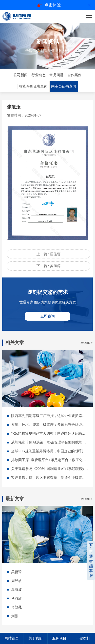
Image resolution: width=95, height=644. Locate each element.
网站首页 (12, 638)
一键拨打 (83, 638)
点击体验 (49, 5)
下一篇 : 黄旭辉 (49, 266)
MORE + (86, 343)
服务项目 (59, 638)
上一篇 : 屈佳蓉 (49, 254)
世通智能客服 (91, 564)
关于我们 (35, 638)
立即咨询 (48, 316)
